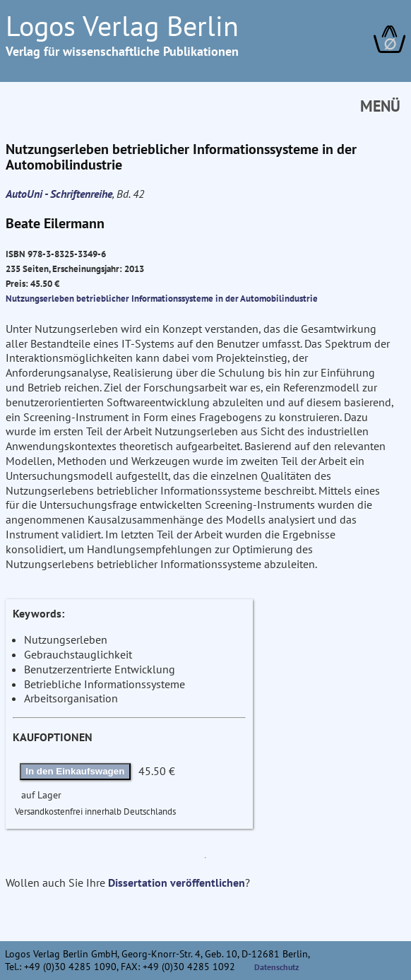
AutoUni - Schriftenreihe (59, 194)
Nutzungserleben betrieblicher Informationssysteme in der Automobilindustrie (162, 298)
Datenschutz (277, 967)
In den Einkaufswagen (75, 771)
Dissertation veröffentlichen (177, 882)
